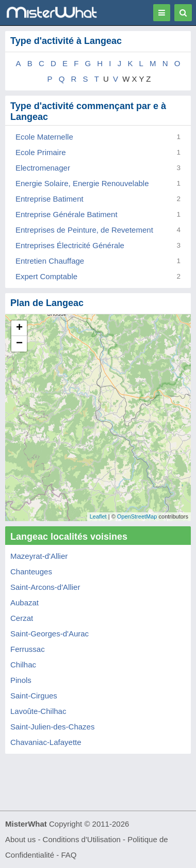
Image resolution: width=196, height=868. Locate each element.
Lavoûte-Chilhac (38, 711)
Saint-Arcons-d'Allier (45, 587)
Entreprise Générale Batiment (67, 214)
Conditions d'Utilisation (82, 839)
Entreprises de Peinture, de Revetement (84, 230)
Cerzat (22, 618)
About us (20, 839)
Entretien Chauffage (50, 261)
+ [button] (19, 328)
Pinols (21, 680)
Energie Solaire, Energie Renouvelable (82, 183)
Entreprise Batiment (50, 199)
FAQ (69, 855)
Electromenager (43, 168)
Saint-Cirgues (34, 696)
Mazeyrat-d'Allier (39, 556)
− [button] (19, 344)
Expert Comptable (46, 276)
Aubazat (25, 603)
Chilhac (23, 665)
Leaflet (98, 516)
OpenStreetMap (137, 516)
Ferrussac (28, 649)
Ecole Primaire (41, 152)
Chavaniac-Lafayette (46, 742)
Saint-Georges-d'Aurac (50, 634)
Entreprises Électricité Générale (70, 245)
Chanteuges (31, 572)
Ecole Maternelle (44, 137)
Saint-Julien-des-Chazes (52, 727)
